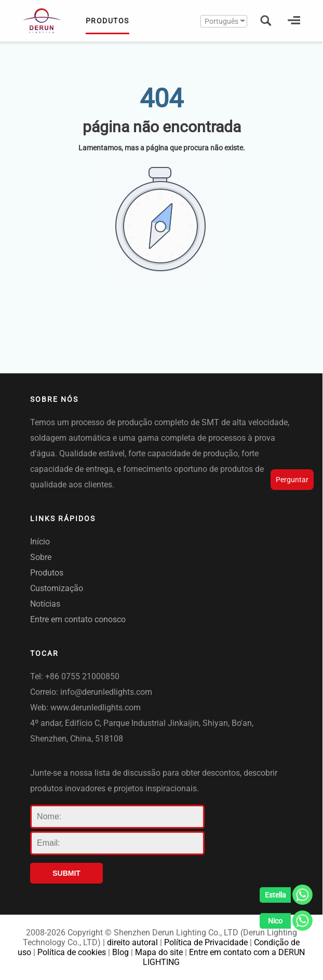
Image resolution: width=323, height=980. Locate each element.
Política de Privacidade (206, 942)
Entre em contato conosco (78, 619)
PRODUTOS (107, 25)
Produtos (47, 573)
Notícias (45, 604)
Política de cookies (72, 952)
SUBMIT (66, 873)
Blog (120, 952)
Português (221, 21)
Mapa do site (159, 952)
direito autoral (132, 942)
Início (40, 542)
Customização (57, 588)
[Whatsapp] (286, 898)
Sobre (41, 557)
